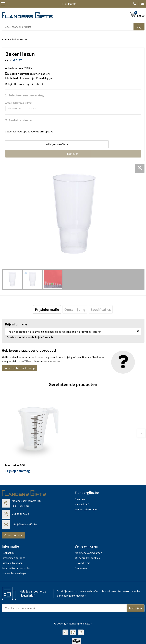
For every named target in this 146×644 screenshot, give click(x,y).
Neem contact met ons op (20, 368)
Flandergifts (69, 4)
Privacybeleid (82, 563)
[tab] (47, 309)
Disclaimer (81, 568)
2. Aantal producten (19, 120)
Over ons (80, 499)
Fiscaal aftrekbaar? (13, 563)
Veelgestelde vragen (86, 509)
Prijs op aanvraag (18, 471)
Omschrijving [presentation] (75, 309)
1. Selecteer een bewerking (25, 95)
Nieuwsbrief (82, 504)
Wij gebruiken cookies (87, 558)
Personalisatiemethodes (16, 568)
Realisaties (8, 553)
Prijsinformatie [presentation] (47, 309)
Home (5, 39)
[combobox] (68, 27)
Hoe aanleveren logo (14, 573)
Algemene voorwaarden (88, 553)
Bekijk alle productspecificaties (24, 84)
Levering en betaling (14, 558)
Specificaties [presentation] (101, 309)
